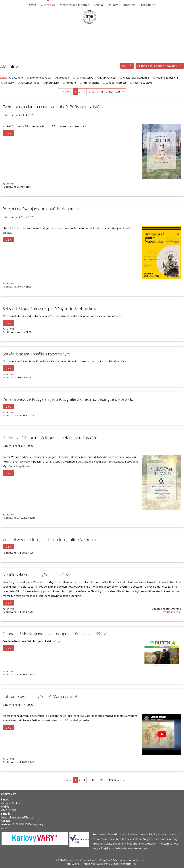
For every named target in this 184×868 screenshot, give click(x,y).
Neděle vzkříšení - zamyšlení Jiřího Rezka (38, 575)
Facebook (63, 78)
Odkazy (113, 5)
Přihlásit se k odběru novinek (160, 66)
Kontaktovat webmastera (133, 860)
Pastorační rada (30, 83)
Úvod (33, 5)
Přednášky (53, 83)
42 (93, 92)
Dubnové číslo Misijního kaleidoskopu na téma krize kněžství (55, 634)
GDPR (4, 828)
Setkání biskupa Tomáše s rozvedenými (37, 354)
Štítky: (4, 77)
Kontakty (129, 5)
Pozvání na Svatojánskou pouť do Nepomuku (42, 209)
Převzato (71, 83)
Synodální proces (116, 83)
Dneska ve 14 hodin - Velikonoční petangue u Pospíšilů (50, 437)
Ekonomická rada (40, 78)
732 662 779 (8, 810)
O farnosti (48, 5)
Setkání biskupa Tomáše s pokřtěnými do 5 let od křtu (49, 309)
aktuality (17, 78)
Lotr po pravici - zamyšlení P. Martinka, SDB (40, 696)
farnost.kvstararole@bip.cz (17, 817)
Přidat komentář (172, 612)
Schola (98, 5)
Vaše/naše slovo (143, 83)
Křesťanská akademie (74, 5)
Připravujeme (91, 83)
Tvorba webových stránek (97, 864)
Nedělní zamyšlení (167, 78)
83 (102, 92)
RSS (127, 66)
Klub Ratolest (108, 78)
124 (111, 92)
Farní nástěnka (84, 78)
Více (8, 133)
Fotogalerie (147, 5)
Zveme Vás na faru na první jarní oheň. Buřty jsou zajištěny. (53, 107)
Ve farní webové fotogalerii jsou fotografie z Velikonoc (50, 540)
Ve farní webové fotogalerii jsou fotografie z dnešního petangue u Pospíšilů (68, 399)
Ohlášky (9, 83)
